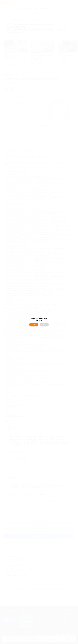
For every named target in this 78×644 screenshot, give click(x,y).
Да (34, 325)
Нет (44, 325)
